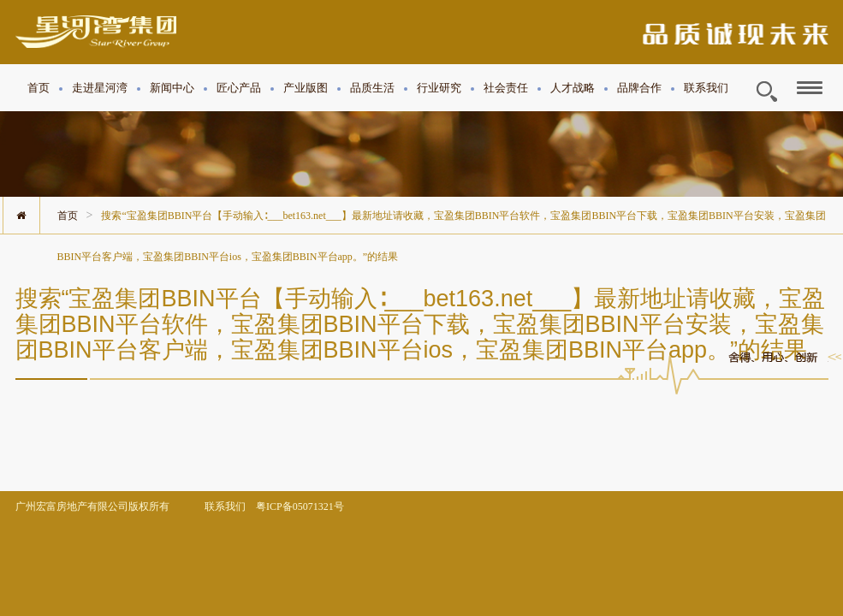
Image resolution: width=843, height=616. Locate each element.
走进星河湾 (100, 88)
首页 (39, 88)
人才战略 (573, 88)
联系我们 (706, 88)
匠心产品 (239, 88)
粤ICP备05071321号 (300, 506)
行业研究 (439, 88)
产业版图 (306, 88)
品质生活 (372, 88)
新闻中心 (172, 88)
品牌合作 (639, 88)
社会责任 (506, 88)
